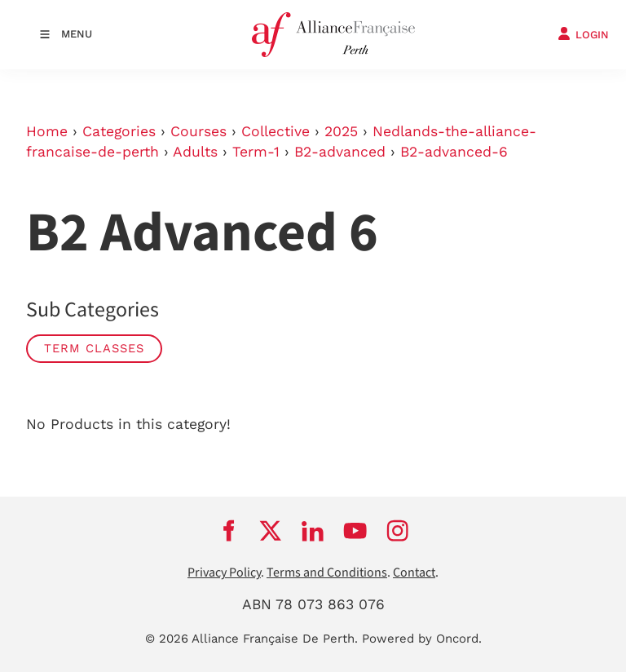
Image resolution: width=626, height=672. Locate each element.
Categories (119, 131)
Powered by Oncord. (422, 639)
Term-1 (256, 152)
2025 (341, 131)
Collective (276, 131)
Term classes (94, 348)
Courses (198, 131)
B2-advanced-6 (454, 152)
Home (47, 131)
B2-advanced (340, 152)
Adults (195, 152)
